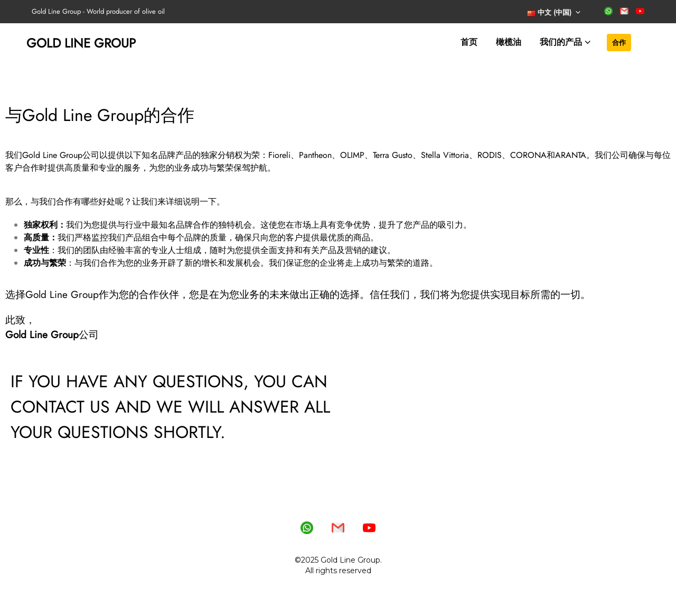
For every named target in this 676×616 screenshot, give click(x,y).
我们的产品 (561, 42)
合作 (619, 42)
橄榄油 (509, 42)
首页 (469, 42)
